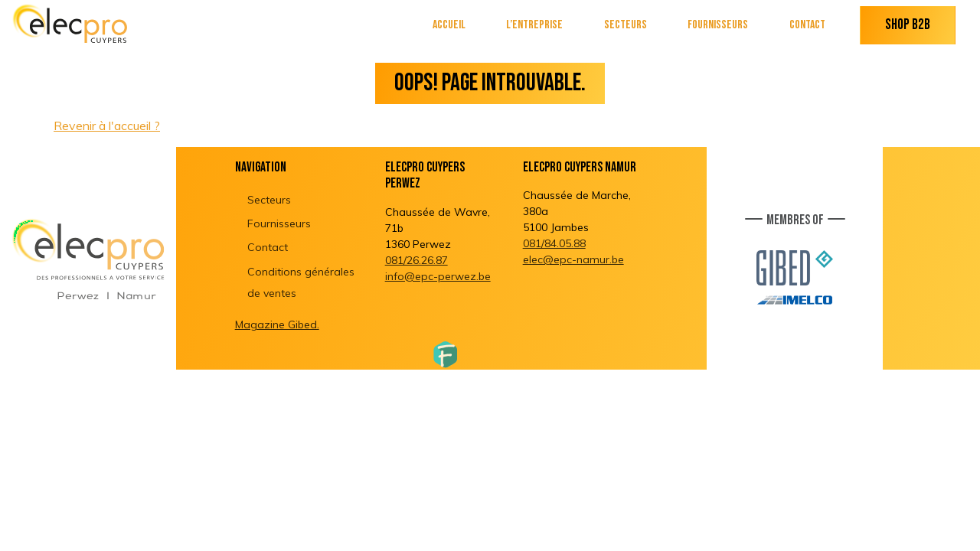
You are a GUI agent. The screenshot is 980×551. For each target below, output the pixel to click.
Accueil (449, 25)
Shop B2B (908, 25)
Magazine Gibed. (277, 324)
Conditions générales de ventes (301, 282)
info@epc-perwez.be (438, 276)
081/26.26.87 (416, 260)
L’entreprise (534, 25)
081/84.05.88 (554, 243)
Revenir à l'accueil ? (107, 126)
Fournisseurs (718, 25)
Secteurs (626, 25)
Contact (807, 25)
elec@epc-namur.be (573, 259)
